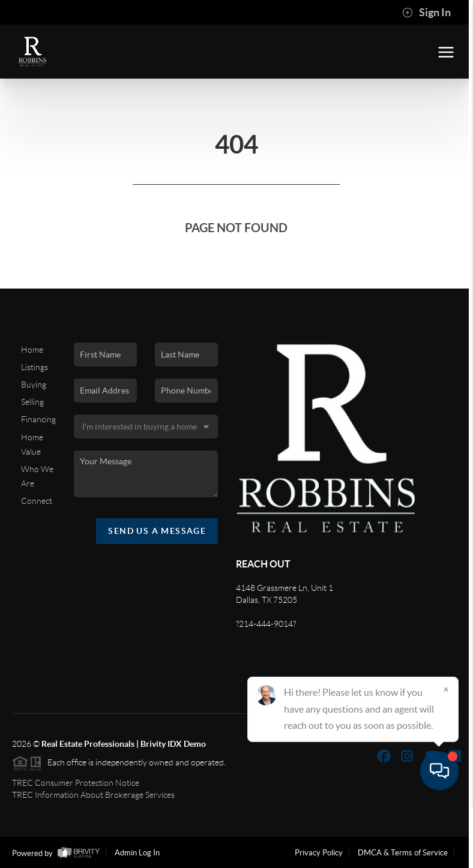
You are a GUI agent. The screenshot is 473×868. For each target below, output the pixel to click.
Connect (37, 501)
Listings (35, 367)
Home (32, 350)
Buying (34, 385)
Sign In (426, 13)
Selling (32, 402)
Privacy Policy (319, 853)
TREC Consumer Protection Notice (76, 783)
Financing (38, 419)
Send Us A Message (157, 531)
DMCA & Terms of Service (403, 853)
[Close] (446, 753)
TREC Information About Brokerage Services (93, 795)
